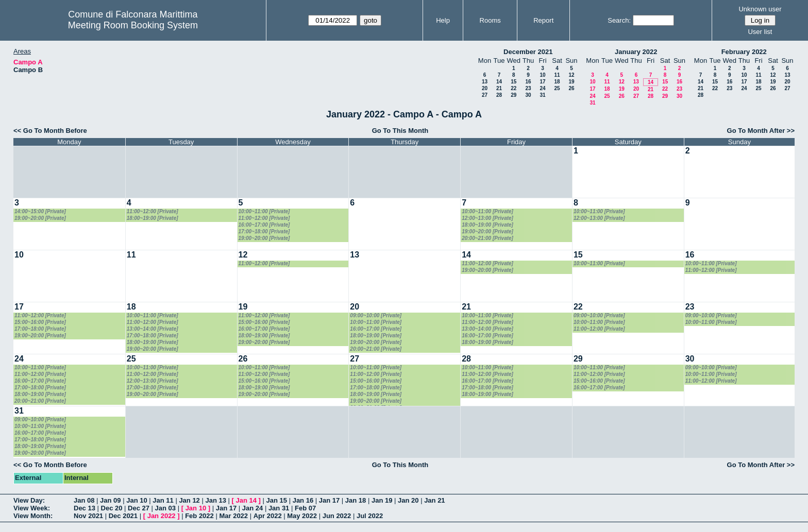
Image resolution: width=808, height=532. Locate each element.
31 (542, 95)
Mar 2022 (233, 516)
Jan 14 (246, 500)
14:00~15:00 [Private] (40, 211)
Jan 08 (84, 500)
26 (571, 88)
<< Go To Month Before (50, 131)
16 (528, 82)
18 (557, 82)
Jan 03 (165, 508)
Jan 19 (382, 500)
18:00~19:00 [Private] (153, 218)
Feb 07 (305, 508)
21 (499, 88)
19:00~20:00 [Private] (40, 218)
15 (514, 82)
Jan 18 (356, 500)
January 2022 (636, 52)
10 (542, 75)
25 (557, 88)
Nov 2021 (88, 516)
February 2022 (744, 52)
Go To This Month (400, 131)
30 (528, 95)
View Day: (29, 500)
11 (557, 75)
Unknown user (760, 9)
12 (571, 75)
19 (571, 82)
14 (499, 82)
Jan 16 (303, 500)
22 (514, 88)
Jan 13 (215, 500)
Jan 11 (163, 500)
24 (542, 88)
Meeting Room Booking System (133, 25)
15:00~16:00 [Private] (40, 322)
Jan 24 (252, 508)
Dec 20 (112, 508)
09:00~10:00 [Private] (376, 315)
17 (542, 82)
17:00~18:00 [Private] (264, 231)
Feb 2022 (199, 516)
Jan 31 (279, 508)
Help (443, 20)
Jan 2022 (162, 516)
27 (485, 95)
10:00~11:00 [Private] (264, 211)
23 (528, 88)
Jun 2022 (337, 516)
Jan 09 (110, 500)
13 (485, 82)
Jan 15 (277, 500)
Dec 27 (139, 508)
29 (514, 95)
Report (543, 20)
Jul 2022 (370, 516)
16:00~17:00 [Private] (264, 225)
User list (760, 32)
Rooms (490, 20)
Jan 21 (434, 500)
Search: (619, 20)
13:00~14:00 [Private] (153, 329)
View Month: (33, 516)
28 (499, 95)
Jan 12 (189, 500)
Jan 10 (137, 500)
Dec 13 (85, 508)
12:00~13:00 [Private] (487, 218)
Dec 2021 (123, 516)
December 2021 (528, 52)
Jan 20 (408, 500)
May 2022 (302, 516)
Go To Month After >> (761, 131)
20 (485, 88)
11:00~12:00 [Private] (153, 211)
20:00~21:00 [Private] (487, 238)
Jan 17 (329, 500)
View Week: (32, 508)
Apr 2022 (268, 516)
